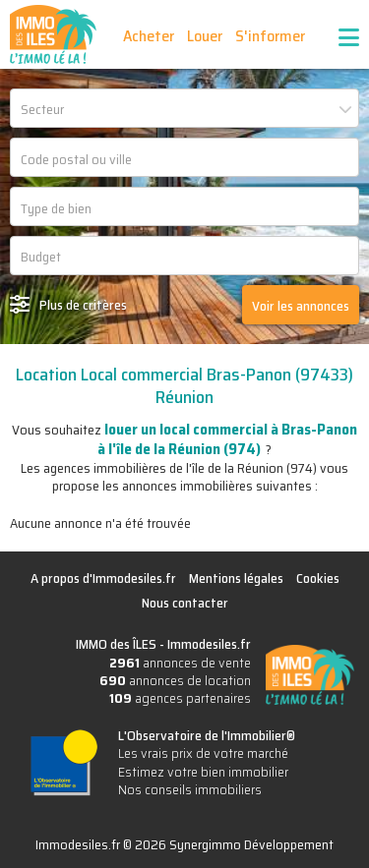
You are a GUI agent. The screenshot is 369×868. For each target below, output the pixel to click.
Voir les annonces (301, 306)
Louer (205, 36)
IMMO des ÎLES (53, 34)
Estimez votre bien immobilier (203, 772)
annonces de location (175, 680)
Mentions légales (236, 578)
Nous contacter (185, 603)
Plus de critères (83, 305)
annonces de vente (180, 663)
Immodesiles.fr (209, 644)
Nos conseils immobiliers (190, 789)
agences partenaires (180, 698)
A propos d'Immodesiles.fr (103, 578)
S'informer (270, 36)
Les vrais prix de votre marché (203, 753)
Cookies (318, 578)
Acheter (149, 36)
